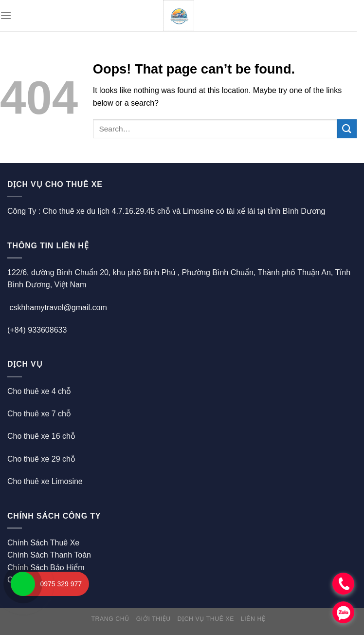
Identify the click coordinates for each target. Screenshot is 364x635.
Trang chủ (110, 619)
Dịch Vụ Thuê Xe (206, 619)
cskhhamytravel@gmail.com (58, 308)
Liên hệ (253, 619)
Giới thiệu (154, 619)
